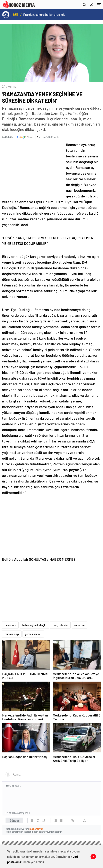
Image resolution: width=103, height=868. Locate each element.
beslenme (10, 625)
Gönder (14, 820)
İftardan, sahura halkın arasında (44, 14)
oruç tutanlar (60, 625)
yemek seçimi (33, 634)
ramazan (79, 625)
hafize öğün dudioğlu (34, 625)
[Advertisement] (33, 169)
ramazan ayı (12, 634)
